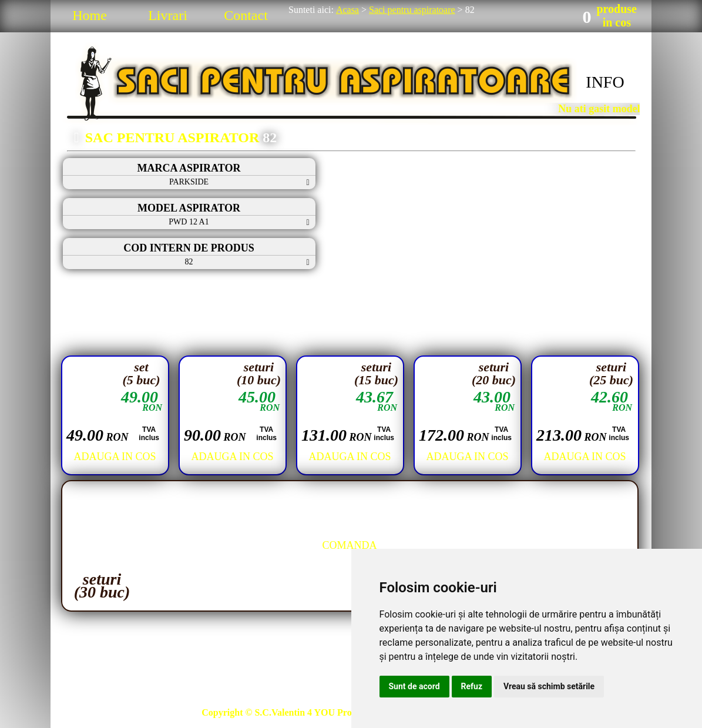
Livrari (168, 15)
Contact (246, 15)
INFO (605, 82)
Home (90, 15)
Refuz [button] (472, 686)
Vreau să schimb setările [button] (549, 686)
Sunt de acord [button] (414, 686)
